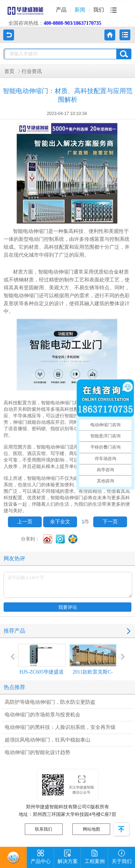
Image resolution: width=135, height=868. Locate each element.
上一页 (25, 522)
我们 (99, 10)
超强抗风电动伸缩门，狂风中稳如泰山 (48, 740)
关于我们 (122, 855)
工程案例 (95, 855)
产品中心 (41, 855)
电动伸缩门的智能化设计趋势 (37, 752)
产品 (61, 10)
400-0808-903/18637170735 (72, 23)
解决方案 (68, 855)
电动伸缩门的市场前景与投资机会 (42, 715)
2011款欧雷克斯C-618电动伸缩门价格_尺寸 (93, 670)
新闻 (80, 10)
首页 (9, 71)
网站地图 (91, 829)
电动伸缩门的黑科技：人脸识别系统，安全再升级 (60, 727)
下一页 (110, 522)
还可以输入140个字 (68, 585)
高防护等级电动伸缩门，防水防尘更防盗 (50, 702)
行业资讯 (32, 71)
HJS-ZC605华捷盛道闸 (42, 665)
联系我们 (44, 829)
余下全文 (60, 522)
